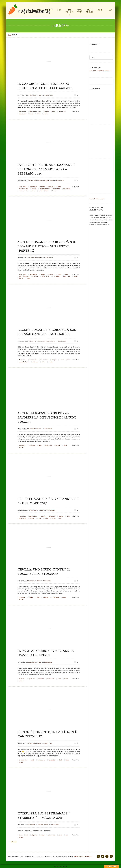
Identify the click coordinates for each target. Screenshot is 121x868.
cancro (60, 274)
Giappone (34, 835)
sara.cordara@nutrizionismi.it (100, 71)
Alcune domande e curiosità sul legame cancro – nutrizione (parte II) (47, 246)
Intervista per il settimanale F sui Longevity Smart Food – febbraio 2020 (46, 169)
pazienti (58, 445)
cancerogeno (41, 760)
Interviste (41, 181)
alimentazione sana (35, 112)
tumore (46, 114)
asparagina (22, 445)
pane (59, 679)
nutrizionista (23, 114)
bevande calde (23, 760)
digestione (32, 679)
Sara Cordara (49, 95)
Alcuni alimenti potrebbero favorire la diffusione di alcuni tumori (47, 417)
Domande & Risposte (45, 341)
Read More (75, 112)
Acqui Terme (23, 187)
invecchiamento (24, 189)
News (40, 95)
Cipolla (31, 597)
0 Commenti (32, 95)
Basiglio (46, 112)
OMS (60, 760)
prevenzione (31, 191)
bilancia (61, 516)
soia (67, 835)
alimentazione (44, 360)
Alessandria (22, 112)
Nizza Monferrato (45, 189)
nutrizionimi (56, 189)
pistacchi (22, 191)
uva (60, 518)
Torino (38, 114)
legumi (42, 835)
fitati (27, 835)
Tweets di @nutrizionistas (97, 199)
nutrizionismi (62, 112)
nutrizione (35, 276)
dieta (54, 112)
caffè (32, 760)
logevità (34, 189)
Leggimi (47, 181)
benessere (51, 187)
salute (31, 114)
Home (10, 35)
